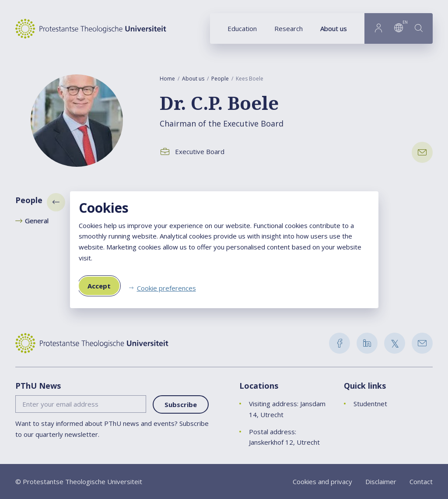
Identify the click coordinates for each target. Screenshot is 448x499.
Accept (99, 286)
